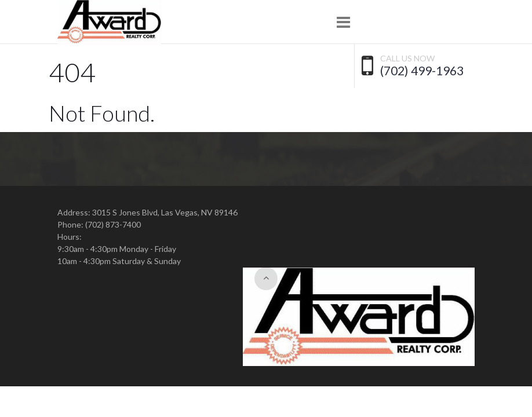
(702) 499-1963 (422, 71)
